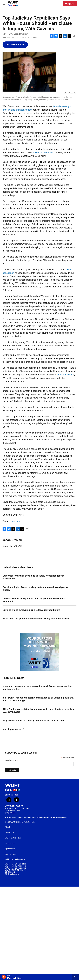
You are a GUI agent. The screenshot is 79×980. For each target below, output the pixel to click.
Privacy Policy (11, 854)
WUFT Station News (13, 838)
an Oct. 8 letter (64, 375)
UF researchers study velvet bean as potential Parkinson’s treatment (34, 600)
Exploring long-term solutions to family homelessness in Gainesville (33, 577)
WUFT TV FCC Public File (15, 866)
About (7, 827)
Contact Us (9, 832)
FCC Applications (12, 874)
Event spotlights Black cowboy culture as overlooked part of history (35, 589)
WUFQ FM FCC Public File (16, 870)
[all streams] (76, 977)
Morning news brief (13, 729)
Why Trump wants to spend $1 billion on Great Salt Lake (33, 721)
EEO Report (10, 872)
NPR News (17, 521)
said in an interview (43, 153)
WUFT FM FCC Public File (16, 864)
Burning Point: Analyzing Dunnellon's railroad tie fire (31, 610)
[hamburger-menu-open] (4, 4)
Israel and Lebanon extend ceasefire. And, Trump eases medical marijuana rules (37, 688)
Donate (71, 4)
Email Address (12, 760)
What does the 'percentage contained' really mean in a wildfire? (37, 619)
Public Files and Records (15, 859)
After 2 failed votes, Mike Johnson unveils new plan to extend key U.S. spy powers (38, 711)
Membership (10, 843)
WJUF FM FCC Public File (16, 868)
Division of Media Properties (26, 822)
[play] (4, 977)
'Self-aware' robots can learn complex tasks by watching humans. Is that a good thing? (38, 699)
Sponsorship (10, 849)
